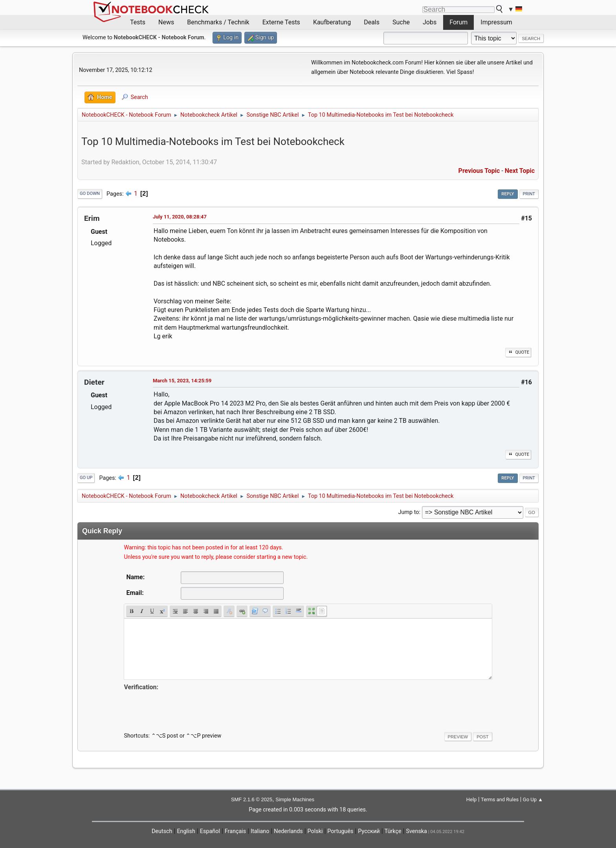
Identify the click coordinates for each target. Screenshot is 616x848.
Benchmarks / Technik (218, 22)
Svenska (416, 831)
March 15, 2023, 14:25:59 (182, 381)
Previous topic (479, 171)
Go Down (90, 194)
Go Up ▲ (533, 799)
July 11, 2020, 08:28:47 (180, 217)
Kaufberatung (332, 22)
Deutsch (162, 831)
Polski (315, 831)
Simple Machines (295, 799)
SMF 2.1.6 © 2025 (252, 799)
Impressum (496, 22)
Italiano (260, 831)
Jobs (430, 22)
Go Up (86, 478)
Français (235, 831)
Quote (518, 352)
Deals (372, 22)
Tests (138, 22)
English (186, 831)
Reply (508, 194)
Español (210, 831)
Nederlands (288, 831)
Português (340, 831)
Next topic (520, 171)
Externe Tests (281, 22)
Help (472, 799)
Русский (369, 831)
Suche (401, 22)
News (166, 22)
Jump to (409, 512)
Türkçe (393, 831)
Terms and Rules (500, 799)
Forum (458, 22)
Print (529, 194)
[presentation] (183, 708)
